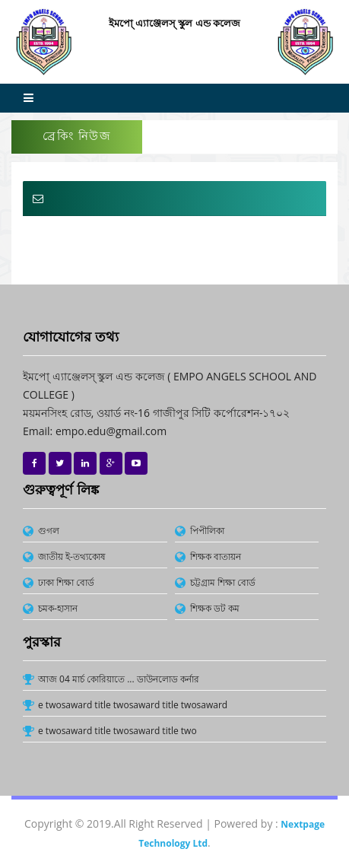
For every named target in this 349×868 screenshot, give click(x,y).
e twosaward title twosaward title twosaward (133, 705)
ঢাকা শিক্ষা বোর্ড (66, 582)
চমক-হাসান (58, 608)
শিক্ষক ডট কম (215, 608)
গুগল (49, 531)
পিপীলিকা (207, 531)
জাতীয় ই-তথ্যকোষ (72, 556)
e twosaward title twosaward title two (117, 731)
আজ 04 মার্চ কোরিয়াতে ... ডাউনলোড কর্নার (119, 679)
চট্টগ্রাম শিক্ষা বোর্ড (223, 582)
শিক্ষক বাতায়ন (216, 556)
